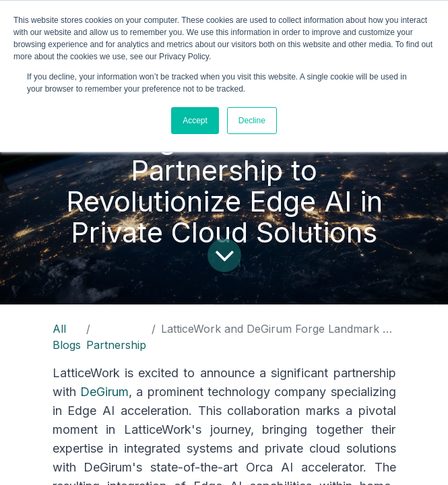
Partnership (116, 345)
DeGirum (104, 392)
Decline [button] (252, 121)
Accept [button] (195, 121)
